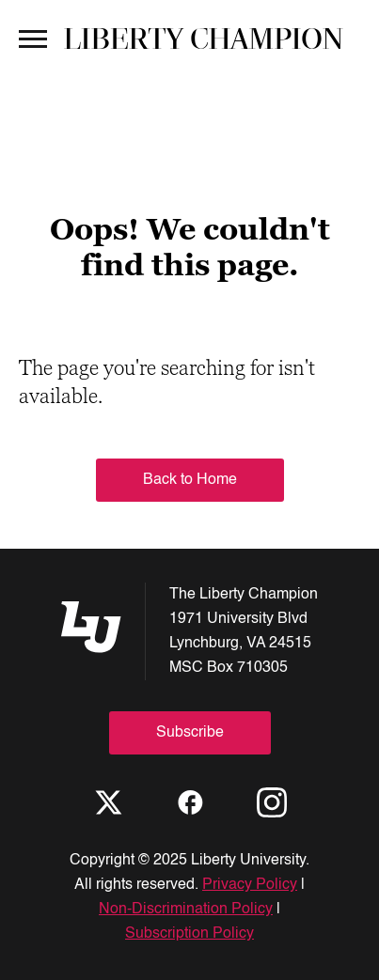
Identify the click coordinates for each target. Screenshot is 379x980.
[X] (108, 802)
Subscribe (190, 733)
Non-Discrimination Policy (186, 910)
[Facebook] (190, 802)
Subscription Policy (189, 934)
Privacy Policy (250, 885)
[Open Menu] (33, 38)
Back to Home (190, 480)
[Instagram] (272, 802)
